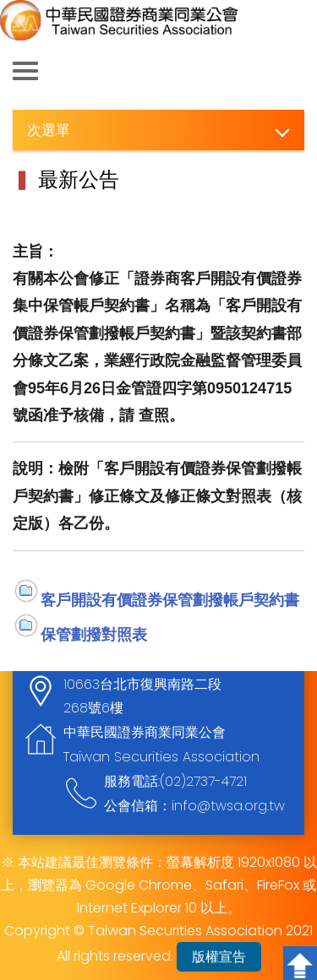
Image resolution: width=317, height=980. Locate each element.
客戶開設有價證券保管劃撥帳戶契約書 (170, 599)
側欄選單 (25, 71)
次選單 (49, 130)
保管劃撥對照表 (94, 634)
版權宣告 (219, 957)
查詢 (292, 72)
